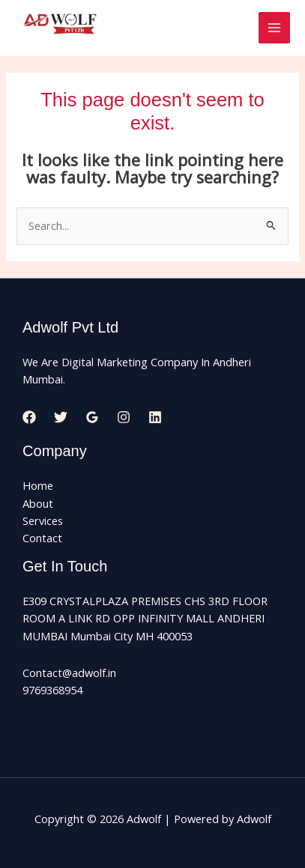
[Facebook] (29, 417)
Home (38, 485)
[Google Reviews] (92, 417)
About (38, 503)
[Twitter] (61, 417)
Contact (42, 538)
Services (43, 521)
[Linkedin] (155, 417)
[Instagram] (124, 417)
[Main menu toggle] (274, 28)
